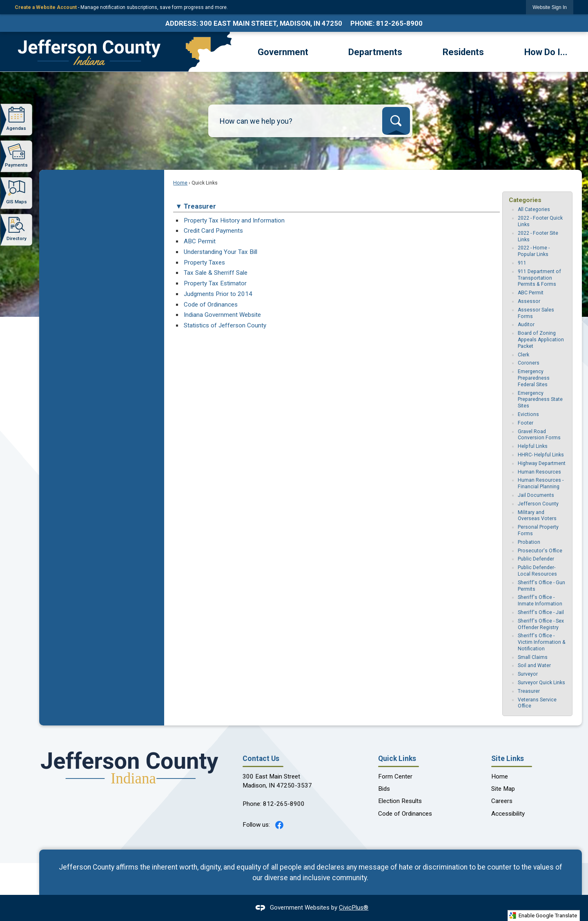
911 (522, 263)
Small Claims (533, 657)
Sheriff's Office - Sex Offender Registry (541, 624)
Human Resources (539, 472)
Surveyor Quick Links (541, 683)
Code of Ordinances (211, 305)
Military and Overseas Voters (537, 516)
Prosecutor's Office (540, 551)
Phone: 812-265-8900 (386, 23)
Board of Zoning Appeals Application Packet (541, 340)
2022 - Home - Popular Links (534, 251)
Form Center (395, 776)
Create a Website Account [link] (46, 7)
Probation (529, 542)
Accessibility (508, 814)
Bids (384, 789)
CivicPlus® (354, 908)
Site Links (508, 759)
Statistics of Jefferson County (225, 325)
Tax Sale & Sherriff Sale (216, 273)
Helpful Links (533, 446)
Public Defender (536, 559)
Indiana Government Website (222, 315)
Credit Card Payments (213, 231)
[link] (550, 7)
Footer (526, 423)
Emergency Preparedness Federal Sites (534, 378)
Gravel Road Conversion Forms (539, 435)
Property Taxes (204, 263)
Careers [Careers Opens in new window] (502, 801)
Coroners (529, 363)
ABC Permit (200, 241)
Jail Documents (536, 495)
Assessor (529, 301)
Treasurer (529, 691)
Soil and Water (534, 665)
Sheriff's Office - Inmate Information (540, 601)
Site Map (503, 789)
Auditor (526, 325)
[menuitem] (283, 51)
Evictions (528, 414)
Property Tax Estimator (215, 283)
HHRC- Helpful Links (541, 455)
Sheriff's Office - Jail (541, 612)
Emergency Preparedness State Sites (540, 400)
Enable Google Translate (543, 915)
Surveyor (528, 674)
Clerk (523, 355)
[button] (396, 121)
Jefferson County (538, 504)
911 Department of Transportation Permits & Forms (539, 278)
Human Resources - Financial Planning (541, 483)
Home (180, 183)
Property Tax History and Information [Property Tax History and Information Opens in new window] (234, 220)
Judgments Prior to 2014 (218, 294)
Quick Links (397, 759)
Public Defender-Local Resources (537, 571)
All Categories (534, 209)
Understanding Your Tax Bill (220, 252)
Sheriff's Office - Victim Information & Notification (542, 642)
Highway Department (542, 463)
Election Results (400, 801)
